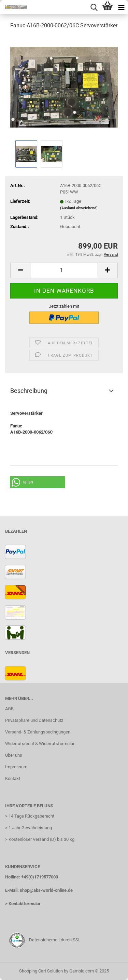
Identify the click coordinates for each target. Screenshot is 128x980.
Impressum (16, 767)
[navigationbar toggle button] (121, 7)
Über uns (14, 755)
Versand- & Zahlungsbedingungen (38, 732)
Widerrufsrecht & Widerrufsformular (40, 744)
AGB (9, 709)
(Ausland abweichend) (79, 208)
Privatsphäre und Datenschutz (34, 720)
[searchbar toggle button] (94, 7)
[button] (20, 270)
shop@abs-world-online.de (46, 890)
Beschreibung (29, 391)
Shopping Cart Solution (41, 971)
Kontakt (13, 778)
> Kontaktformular (23, 904)
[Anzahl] (64, 270)
